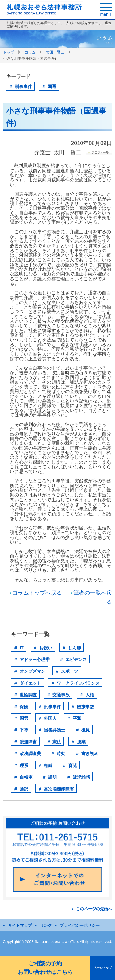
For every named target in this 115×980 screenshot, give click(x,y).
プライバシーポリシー (80, 925)
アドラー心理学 (35, 660)
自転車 (26, 777)
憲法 (57, 742)
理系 (24, 765)
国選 (52, 87)
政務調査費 (30, 754)
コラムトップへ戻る (37, 593)
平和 (77, 718)
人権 (90, 695)
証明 (52, 777)
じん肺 (75, 648)
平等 (24, 730)
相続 (48, 765)
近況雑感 (81, 777)
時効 (61, 754)
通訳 (24, 789)
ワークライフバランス (78, 683)
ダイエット (30, 683)
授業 (81, 742)
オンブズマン (33, 671)
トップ (9, 52)
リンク (46, 925)
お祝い (46, 648)
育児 (73, 765)
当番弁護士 (55, 730)
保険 (24, 707)
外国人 (50, 718)
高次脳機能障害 (59, 789)
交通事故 (61, 695)
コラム (30, 52)
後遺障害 (28, 742)
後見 (86, 730)
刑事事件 (23, 87)
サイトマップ (20, 925)
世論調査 (28, 695)
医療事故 (86, 707)
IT (22, 648)
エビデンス (76, 660)
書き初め (90, 754)
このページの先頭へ (94, 909)
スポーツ (70, 671)
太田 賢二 (55, 52)
